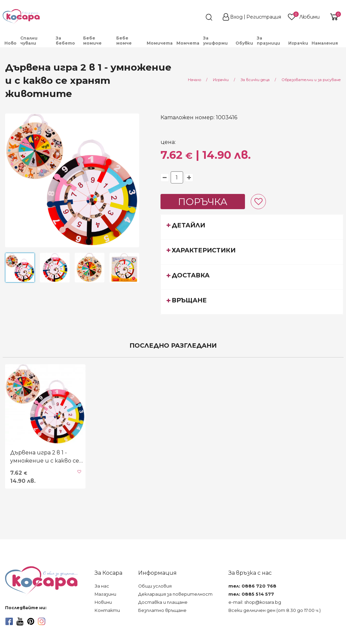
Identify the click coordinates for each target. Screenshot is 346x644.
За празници (268, 41)
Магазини (105, 594)
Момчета (188, 43)
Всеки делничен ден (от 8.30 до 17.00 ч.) (275, 610)
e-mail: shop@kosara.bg (255, 602)
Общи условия (155, 586)
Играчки (298, 43)
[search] (197, 17)
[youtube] (20, 621)
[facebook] (9, 621)
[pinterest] (31, 621)
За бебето (65, 41)
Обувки (244, 43)
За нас (102, 586)
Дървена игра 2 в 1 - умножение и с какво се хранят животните (45, 457)
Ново (10, 43)
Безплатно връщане (162, 610)
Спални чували (29, 41)
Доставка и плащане (163, 602)
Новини (103, 602)
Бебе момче (124, 41)
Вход (236, 17)
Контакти (107, 610)
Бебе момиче (92, 41)
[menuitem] (11, 43)
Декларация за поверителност (175, 594)
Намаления (325, 43)
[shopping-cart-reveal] (333, 17)
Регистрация (264, 17)
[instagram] (42, 621)
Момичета (160, 43)
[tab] (252, 227)
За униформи (215, 41)
